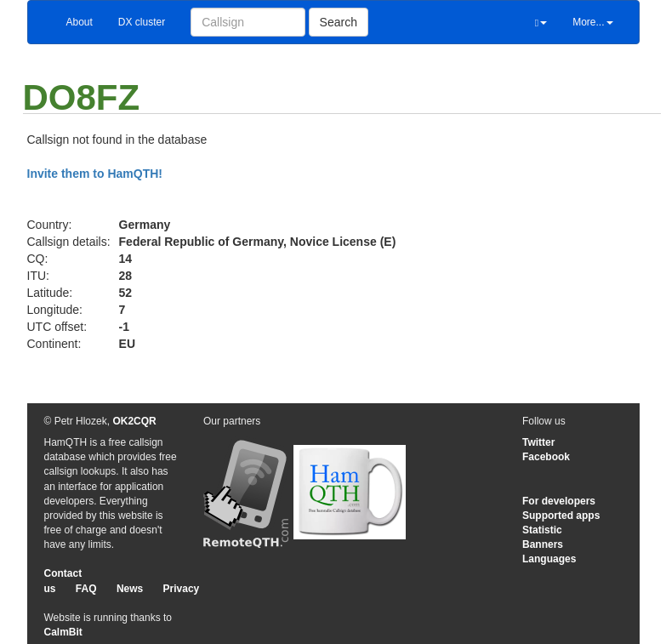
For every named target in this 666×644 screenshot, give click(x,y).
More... (592, 22)
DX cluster (142, 22)
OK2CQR (134, 421)
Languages (549, 559)
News (130, 589)
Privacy (182, 589)
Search (339, 22)
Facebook (546, 457)
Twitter (538, 442)
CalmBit (63, 632)
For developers (559, 501)
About (80, 22)
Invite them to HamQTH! (95, 174)
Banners (543, 544)
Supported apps (561, 516)
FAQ (86, 589)
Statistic (542, 530)
